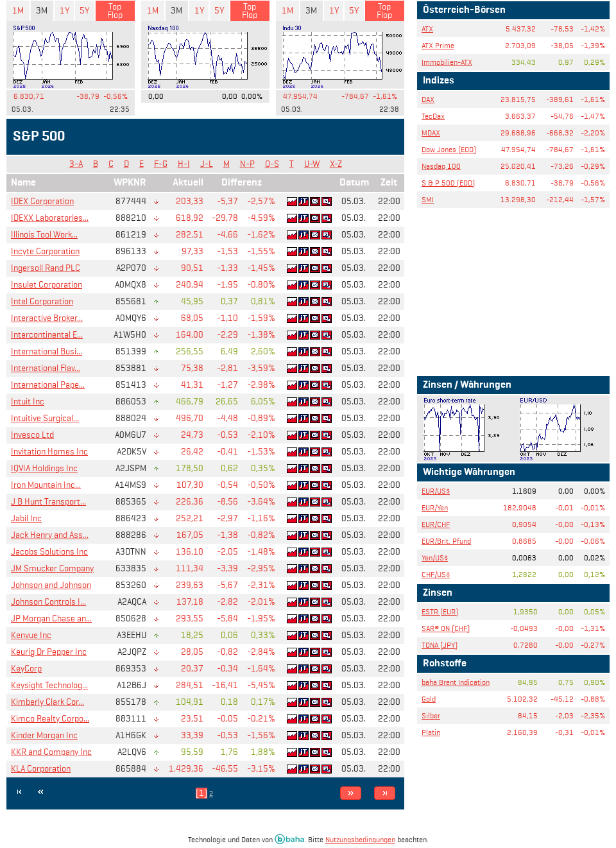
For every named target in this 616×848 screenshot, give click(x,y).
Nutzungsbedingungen (360, 839)
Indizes (439, 81)
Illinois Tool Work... (44, 235)
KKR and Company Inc (51, 752)
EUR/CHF (436, 524)
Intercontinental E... (47, 335)
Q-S (272, 164)
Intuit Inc (28, 402)
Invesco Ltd (32, 435)
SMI (428, 199)
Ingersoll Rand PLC (46, 268)
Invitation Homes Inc (49, 452)
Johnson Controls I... (48, 602)
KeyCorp (26, 669)
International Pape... (48, 385)
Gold (429, 699)
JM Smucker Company (52, 568)
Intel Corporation (42, 301)
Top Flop (115, 11)
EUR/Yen (435, 507)
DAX (428, 99)
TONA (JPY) (440, 645)
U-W (312, 164)
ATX (427, 29)
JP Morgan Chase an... (51, 619)
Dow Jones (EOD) (449, 149)
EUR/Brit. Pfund (446, 541)
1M (18, 11)
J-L (207, 164)
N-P (247, 164)
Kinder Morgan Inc (44, 735)
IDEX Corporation (42, 201)
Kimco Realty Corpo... (50, 719)
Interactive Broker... (47, 318)
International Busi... (47, 351)
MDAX (431, 133)
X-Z (336, 164)
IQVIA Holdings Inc (44, 468)
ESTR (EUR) (440, 611)
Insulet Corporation (47, 285)
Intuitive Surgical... (45, 418)
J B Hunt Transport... (48, 502)
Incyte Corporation (45, 251)
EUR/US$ (436, 491)
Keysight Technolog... (49, 685)
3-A (76, 164)
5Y (84, 11)
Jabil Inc (26, 518)
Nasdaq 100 (441, 166)
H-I (184, 164)
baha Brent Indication (456, 682)
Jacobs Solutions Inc (49, 552)
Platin (431, 732)
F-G (161, 164)
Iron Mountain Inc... (46, 485)
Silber (431, 715)
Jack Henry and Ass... (50, 535)
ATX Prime (438, 45)
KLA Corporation (41, 769)
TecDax (433, 116)
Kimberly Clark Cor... (47, 702)
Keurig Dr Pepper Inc (49, 652)
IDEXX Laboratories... (50, 218)
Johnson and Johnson (51, 585)
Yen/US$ (435, 558)
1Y (64, 11)
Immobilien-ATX (447, 62)
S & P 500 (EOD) (448, 183)
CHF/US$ (436, 574)
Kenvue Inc (31, 635)
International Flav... (46, 368)
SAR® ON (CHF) (446, 628)
